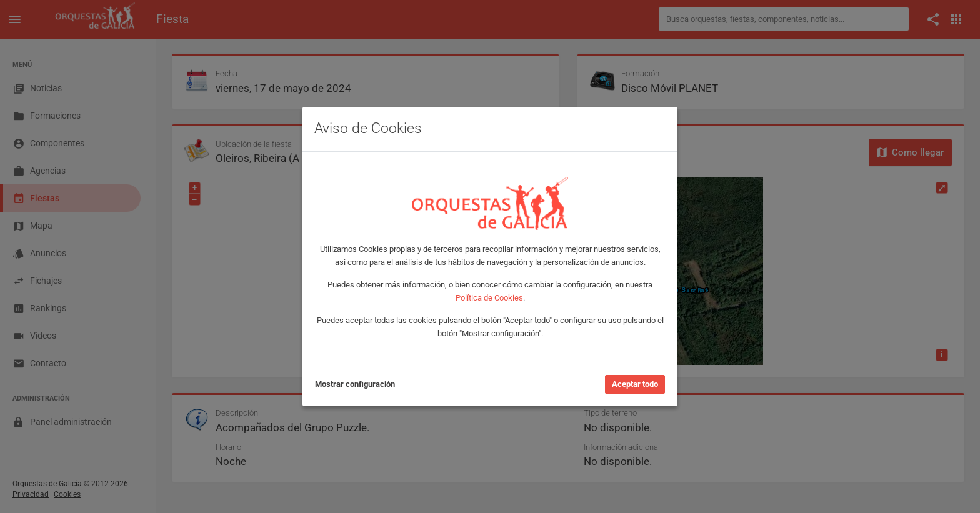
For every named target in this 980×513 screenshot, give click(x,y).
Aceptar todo (635, 384)
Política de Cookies (489, 298)
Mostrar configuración (355, 384)
